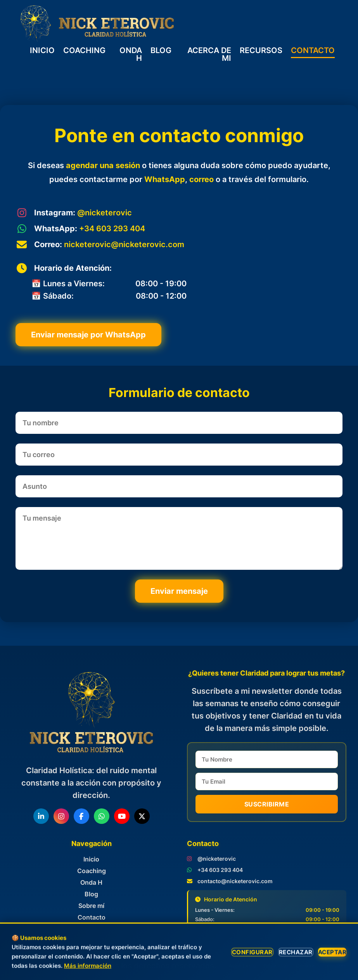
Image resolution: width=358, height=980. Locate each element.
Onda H (91, 882)
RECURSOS (261, 51)
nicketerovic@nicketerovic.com (124, 244)
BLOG (161, 51)
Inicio (91, 859)
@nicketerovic (105, 213)
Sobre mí (91, 906)
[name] (267, 759)
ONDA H (131, 54)
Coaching (92, 871)
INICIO (42, 51)
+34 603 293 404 (112, 229)
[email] (267, 781)
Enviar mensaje (179, 591)
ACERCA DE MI (209, 54)
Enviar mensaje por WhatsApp (88, 335)
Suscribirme (267, 804)
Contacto (92, 917)
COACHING (84, 51)
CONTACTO (313, 51)
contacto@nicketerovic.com (235, 881)
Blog (91, 894)
